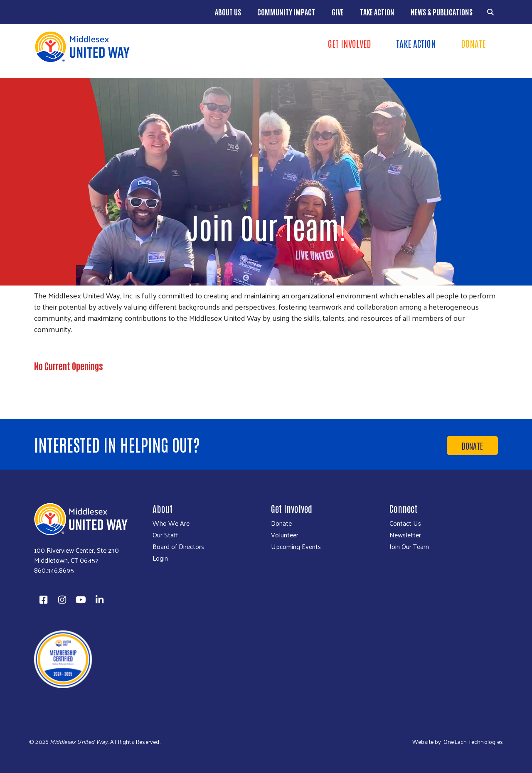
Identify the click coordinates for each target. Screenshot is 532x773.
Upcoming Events (296, 547)
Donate (473, 43)
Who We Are (171, 523)
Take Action (377, 12)
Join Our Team (409, 547)
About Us (228, 12)
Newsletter (405, 535)
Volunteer (285, 535)
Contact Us (405, 523)
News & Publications (442, 12)
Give (338, 12)
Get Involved (350, 43)
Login (160, 558)
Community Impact (286, 12)
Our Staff (165, 535)
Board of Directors (178, 547)
